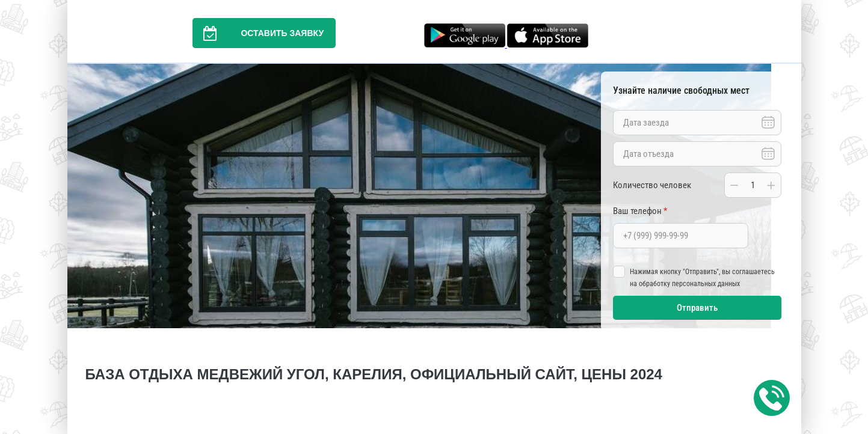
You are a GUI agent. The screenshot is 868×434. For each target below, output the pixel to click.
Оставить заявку (258, 33)
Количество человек (652, 185)
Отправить (697, 308)
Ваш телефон (640, 211)
